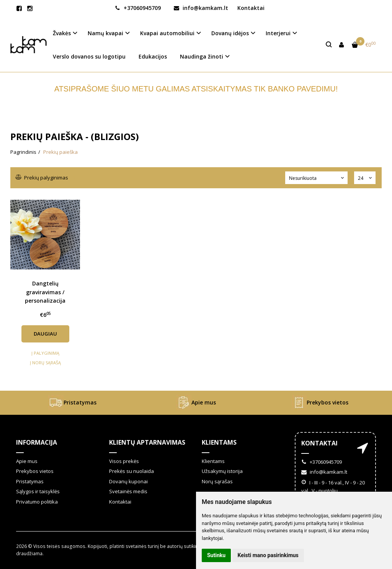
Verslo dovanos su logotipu (89, 56)
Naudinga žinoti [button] (202, 56)
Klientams (219, 442)
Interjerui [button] (278, 33)
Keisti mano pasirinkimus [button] (268, 555)
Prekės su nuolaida (131, 471)
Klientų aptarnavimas (147, 442)
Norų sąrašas (217, 481)
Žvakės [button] (62, 33)
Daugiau (45, 334)
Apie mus (196, 403)
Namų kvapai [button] (105, 33)
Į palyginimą (45, 353)
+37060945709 (138, 8)
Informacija (37, 442)
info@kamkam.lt (201, 8)
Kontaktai (251, 8)
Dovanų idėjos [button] (230, 33)
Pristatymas (72, 403)
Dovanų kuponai (128, 481)
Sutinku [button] (216, 555)
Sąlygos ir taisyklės (38, 491)
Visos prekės (124, 461)
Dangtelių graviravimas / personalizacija (45, 292)
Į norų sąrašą (45, 363)
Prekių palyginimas (45, 178)
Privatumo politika (37, 502)
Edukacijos (153, 56)
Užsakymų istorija (222, 471)
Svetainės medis (128, 491)
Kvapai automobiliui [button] (167, 33)
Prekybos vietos (320, 403)
